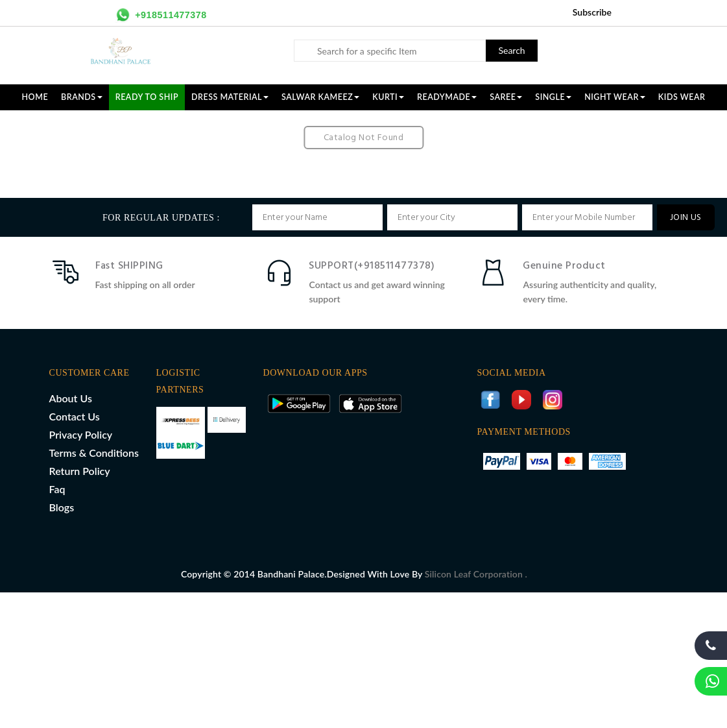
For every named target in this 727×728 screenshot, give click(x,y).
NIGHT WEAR (615, 97)
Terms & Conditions (94, 453)
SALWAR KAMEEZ (320, 97)
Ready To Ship (147, 97)
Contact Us (75, 416)
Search (511, 50)
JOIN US (686, 218)
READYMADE (447, 97)
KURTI (388, 97)
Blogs (62, 507)
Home (35, 97)
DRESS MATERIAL (230, 97)
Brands (82, 97)
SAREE (506, 97)
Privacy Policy (81, 434)
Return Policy (80, 471)
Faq (57, 489)
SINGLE (553, 97)
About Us (71, 398)
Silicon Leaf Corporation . (476, 574)
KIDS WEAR (682, 97)
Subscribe (592, 12)
